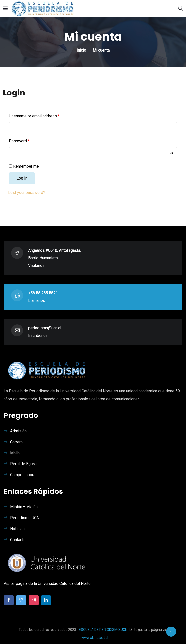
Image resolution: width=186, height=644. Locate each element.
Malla (15, 453)
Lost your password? (27, 193)
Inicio (81, 50)
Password (19, 141)
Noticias (17, 529)
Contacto (18, 540)
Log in (22, 178)
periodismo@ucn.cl (45, 328)
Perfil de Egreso (24, 464)
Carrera (16, 442)
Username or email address (34, 116)
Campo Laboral (23, 475)
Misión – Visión (24, 507)
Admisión (18, 431)
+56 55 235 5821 (43, 293)
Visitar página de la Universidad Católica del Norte (47, 583)
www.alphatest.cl (95, 638)
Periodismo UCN (25, 518)
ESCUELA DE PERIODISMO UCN (103, 630)
